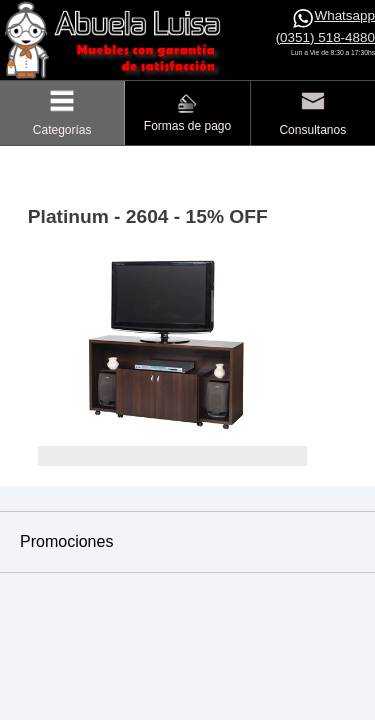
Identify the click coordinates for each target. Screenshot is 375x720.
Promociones (66, 541)
